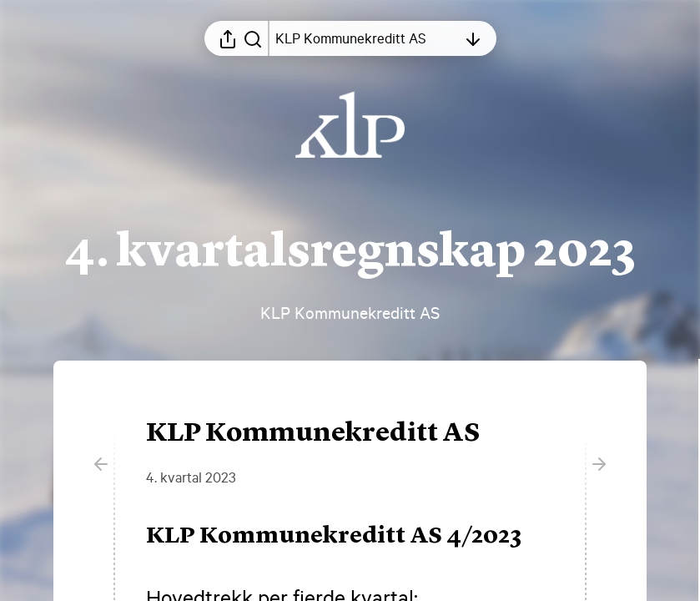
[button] (347, 537)
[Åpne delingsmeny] (228, 38)
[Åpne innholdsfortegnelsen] (366, 38)
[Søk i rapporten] (253, 38)
